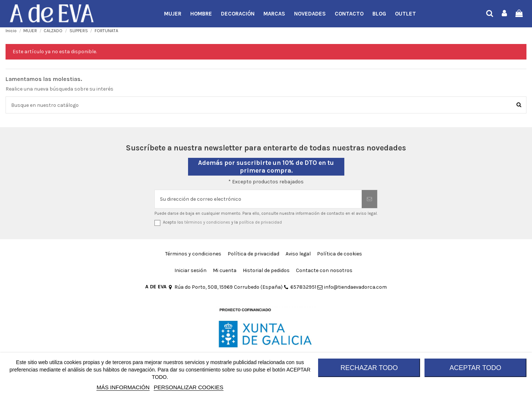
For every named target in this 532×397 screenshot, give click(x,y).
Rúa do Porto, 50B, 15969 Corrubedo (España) (225, 287)
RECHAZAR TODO (369, 368)
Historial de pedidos (266, 270)
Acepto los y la (222, 222)
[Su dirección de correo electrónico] (258, 199)
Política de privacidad (253, 254)
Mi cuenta (225, 270)
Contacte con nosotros (324, 270)
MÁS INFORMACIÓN (123, 387)
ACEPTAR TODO (475, 368)
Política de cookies (340, 254)
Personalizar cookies (188, 387)
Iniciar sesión (190, 270)
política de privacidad (260, 222)
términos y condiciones (207, 222)
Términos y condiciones (193, 254)
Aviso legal (298, 254)
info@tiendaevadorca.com (352, 287)
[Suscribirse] (369, 199)
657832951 (300, 287)
